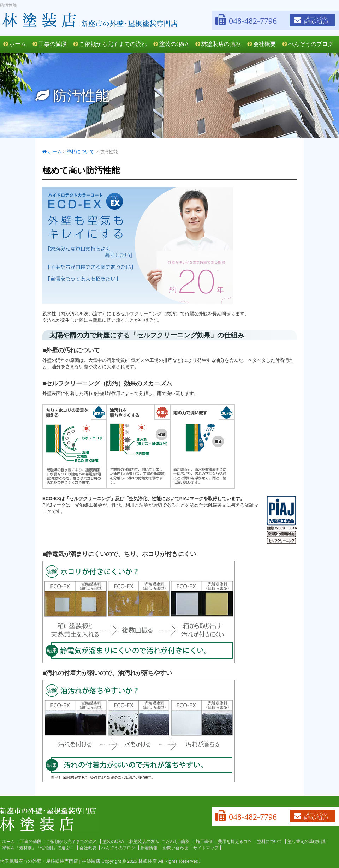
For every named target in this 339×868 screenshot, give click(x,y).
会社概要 (261, 44)
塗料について (270, 842)
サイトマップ (206, 848)
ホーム (15, 44)
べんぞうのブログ (308, 44)
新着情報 (149, 848)
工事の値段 (50, 44)
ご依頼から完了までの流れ (110, 44)
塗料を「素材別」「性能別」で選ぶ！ (38, 848)
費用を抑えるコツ (235, 842)
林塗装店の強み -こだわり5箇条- (160, 842)
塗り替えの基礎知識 (307, 842)
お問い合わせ (176, 848)
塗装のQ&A (171, 44)
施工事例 (204, 842)
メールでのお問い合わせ (311, 20)
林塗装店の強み (218, 44)
